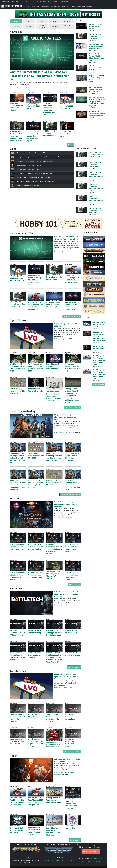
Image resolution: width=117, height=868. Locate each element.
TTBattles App (14, 1)
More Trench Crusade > (72, 752)
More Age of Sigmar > (72, 407)
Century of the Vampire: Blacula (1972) (66, 134)
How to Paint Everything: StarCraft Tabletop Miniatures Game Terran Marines (54, 549)
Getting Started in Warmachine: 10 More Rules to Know (54, 800)
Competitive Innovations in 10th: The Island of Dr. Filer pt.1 (96, 199)
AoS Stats (28, 1)
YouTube (69, 860)
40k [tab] (29, 21)
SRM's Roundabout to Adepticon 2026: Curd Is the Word (54, 744)
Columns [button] (65, 6)
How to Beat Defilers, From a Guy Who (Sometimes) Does (54, 304)
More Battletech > (74, 667)
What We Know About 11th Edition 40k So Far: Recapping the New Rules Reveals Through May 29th (39, 76)
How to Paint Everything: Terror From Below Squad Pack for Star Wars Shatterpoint (53, 830)
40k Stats (22, 1)
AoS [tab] (42, 21)
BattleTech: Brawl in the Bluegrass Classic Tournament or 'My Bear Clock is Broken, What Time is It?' (54, 657)
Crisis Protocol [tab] (55, 26)
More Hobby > (75, 840)
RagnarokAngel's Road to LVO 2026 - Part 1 (33, 106)
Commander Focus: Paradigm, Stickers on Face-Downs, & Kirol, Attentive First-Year (18, 458)
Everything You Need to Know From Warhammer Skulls (54, 366)
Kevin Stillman (60, 517)
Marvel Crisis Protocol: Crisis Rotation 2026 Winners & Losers (97, 46)
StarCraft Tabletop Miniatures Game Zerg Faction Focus (17, 547)
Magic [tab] (55, 21)
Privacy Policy (64, 1)
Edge (33, 1)
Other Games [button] (55, 6)
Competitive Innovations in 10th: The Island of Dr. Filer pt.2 (96, 187)
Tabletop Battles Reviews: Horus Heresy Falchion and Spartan (97, 114)
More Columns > (99, 385)
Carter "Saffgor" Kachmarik (19, 88)
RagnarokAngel (60, 339)
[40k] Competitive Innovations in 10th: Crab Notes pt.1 (96, 68)
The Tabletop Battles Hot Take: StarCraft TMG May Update (36, 547)
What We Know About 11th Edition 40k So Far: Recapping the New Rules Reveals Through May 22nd (97, 102)
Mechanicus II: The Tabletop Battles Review (95, 26)
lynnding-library (61, 605)
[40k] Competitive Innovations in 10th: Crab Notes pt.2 (96, 36)
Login (84, 6)
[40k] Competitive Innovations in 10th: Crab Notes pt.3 (96, 155)
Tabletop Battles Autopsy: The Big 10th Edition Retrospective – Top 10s (33, 136)
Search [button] (89, 6)
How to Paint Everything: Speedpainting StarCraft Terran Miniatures (66, 504)
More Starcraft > (74, 585)
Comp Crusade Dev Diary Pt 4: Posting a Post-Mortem (17, 741)
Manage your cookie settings (91, 862)
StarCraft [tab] (16, 26)
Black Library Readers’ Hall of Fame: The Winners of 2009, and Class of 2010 (16, 136)
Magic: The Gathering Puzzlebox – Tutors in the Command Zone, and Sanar (72, 485)
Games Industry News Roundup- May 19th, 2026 (18, 391)
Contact (45, 1)
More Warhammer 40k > (72, 316)
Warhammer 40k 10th (32, 6)
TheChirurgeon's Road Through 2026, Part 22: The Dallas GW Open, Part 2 (99, 360)
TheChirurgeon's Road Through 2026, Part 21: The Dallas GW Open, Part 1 (99, 374)
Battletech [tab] (68, 21)
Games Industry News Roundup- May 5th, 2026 (54, 483)
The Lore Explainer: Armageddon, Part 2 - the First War (96, 90)
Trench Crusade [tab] (42, 26)
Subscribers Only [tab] (68, 26)
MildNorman (60, 687)
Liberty (68, 605)
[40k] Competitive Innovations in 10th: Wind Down (96, 210)
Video (79, 6)
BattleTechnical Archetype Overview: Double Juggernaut (54, 633)
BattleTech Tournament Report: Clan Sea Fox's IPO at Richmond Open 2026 (66, 594)
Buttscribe (38, 1)
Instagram (57, 860)
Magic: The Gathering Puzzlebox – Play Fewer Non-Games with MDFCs (97, 79)
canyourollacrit (60, 772)
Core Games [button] (45, 6)
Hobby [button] (73, 6)
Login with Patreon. (96, 858)
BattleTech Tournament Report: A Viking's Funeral (18, 633)
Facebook (49, 860)
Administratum (5, 1)
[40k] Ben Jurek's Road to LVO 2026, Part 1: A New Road (17, 278)
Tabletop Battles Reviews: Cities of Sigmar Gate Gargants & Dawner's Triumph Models (54, 396)
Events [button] (50, 1)
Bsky (63, 860)
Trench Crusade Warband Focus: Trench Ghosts (71, 717)
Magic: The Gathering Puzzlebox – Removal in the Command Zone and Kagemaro (18, 485)
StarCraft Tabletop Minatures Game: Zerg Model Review (35, 575)
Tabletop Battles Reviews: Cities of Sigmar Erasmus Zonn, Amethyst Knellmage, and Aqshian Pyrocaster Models (72, 395)
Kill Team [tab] (29, 26)
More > (71, 145)
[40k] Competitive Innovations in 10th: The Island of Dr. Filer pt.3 (96, 175)
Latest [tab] (16, 21)
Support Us (57, 1)
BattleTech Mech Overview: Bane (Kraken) (34, 655)
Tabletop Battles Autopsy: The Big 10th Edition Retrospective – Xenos (97, 57)
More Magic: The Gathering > (70, 494)
